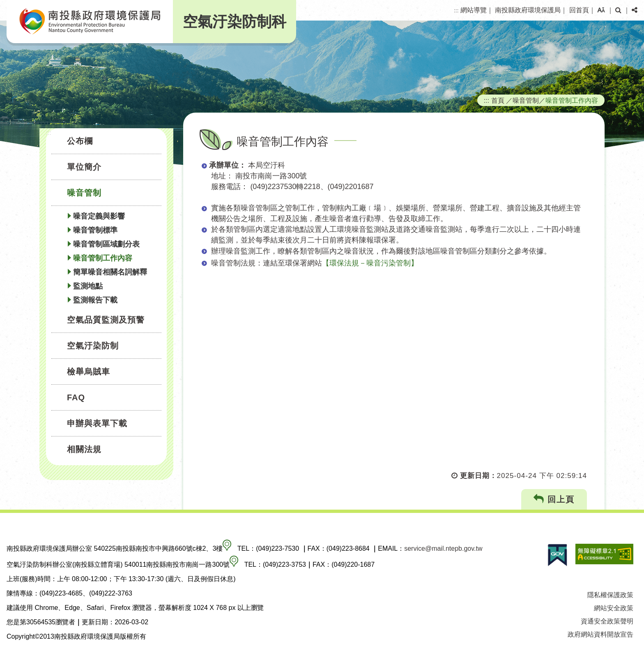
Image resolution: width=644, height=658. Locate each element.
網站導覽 (474, 10)
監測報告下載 (95, 300)
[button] (601, 10)
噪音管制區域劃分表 (106, 244)
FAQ (76, 397)
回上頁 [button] (554, 499)
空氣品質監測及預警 (106, 320)
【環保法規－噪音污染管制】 (370, 263)
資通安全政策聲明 (607, 621)
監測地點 (88, 286)
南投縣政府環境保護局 (528, 10)
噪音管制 (84, 193)
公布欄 (80, 141)
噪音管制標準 (95, 230)
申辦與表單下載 (97, 423)
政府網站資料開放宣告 (600, 634)
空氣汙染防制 (93, 346)
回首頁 (579, 10)
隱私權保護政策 (610, 595)
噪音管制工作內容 (103, 258)
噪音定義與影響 (99, 216)
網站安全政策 (614, 608)
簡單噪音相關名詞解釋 (110, 272)
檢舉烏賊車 (89, 372)
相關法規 (84, 449)
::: (456, 10)
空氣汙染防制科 (235, 22)
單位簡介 (84, 167)
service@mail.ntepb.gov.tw (443, 548)
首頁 (498, 100)
